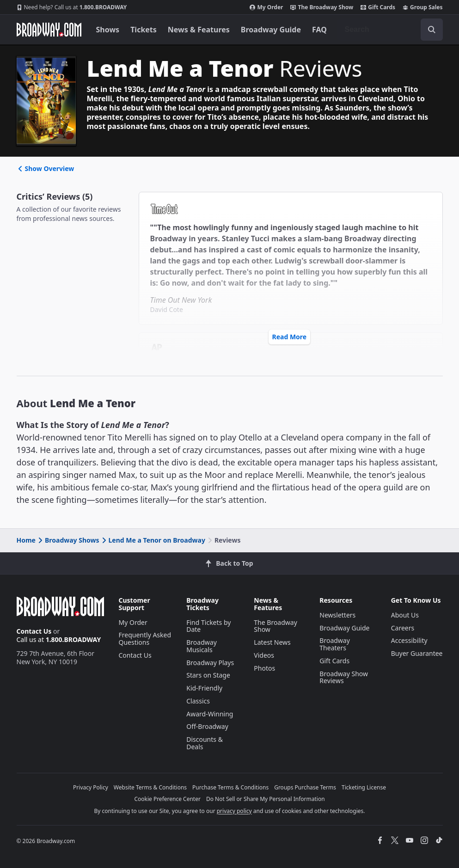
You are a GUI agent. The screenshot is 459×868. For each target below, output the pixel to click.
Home (26, 540)
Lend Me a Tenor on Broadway (153, 540)
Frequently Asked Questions (145, 639)
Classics (198, 701)
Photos (264, 668)
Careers (403, 628)
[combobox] (390, 30)
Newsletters (337, 615)
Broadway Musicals (202, 646)
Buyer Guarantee (417, 653)
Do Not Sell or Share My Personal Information (266, 799)
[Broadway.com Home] (49, 30)
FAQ (319, 30)
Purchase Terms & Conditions (230, 787)
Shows (108, 30)
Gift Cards (378, 7)
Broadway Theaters (335, 644)
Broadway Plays (210, 663)
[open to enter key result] (432, 30)
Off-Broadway (207, 726)
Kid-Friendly (204, 688)
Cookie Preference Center (167, 799)
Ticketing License (364, 787)
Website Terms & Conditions (150, 787)
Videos (264, 655)
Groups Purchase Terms (305, 787)
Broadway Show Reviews (344, 677)
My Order (266, 7)
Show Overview (46, 168)
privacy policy (234, 811)
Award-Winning (210, 714)
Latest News (272, 642)
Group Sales (422, 7)
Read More (290, 337)
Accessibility (409, 640)
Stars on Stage (208, 675)
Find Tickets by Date (208, 626)
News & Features (199, 30)
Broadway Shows (68, 540)
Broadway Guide (271, 30)
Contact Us (34, 631)
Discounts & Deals (205, 743)
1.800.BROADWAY (72, 7)
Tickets (144, 30)
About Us (405, 615)
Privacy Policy (91, 787)
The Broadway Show (322, 7)
